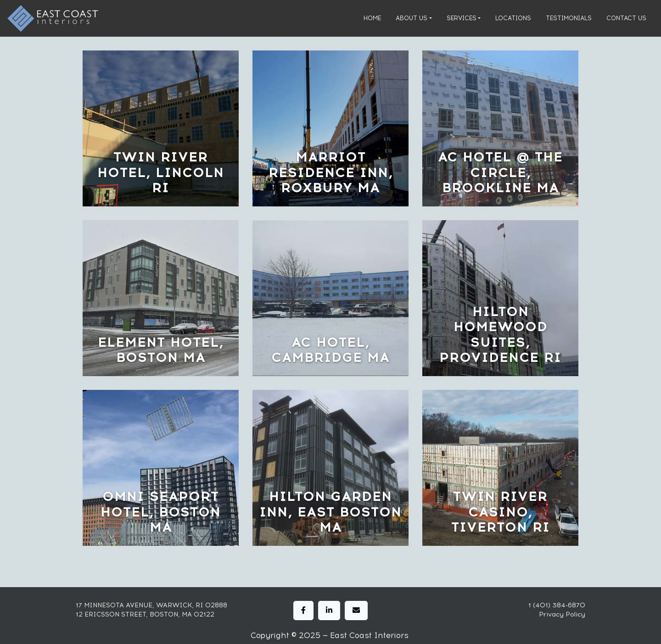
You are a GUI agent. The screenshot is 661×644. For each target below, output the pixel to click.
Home (372, 18)
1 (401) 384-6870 (557, 605)
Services (462, 18)
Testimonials (569, 18)
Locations (513, 18)
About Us (412, 18)
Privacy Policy (562, 614)
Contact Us (626, 18)
